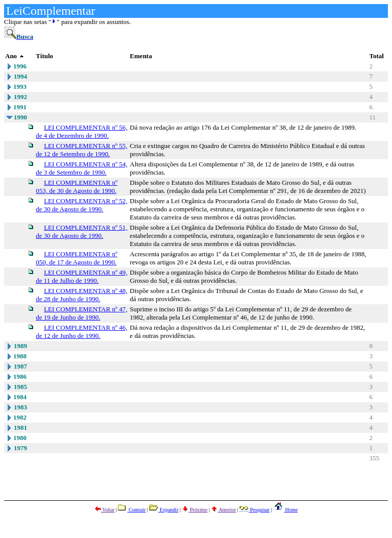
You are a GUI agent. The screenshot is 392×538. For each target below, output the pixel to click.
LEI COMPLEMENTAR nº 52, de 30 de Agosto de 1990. (81, 205)
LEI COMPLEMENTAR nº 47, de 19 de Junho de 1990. (81, 313)
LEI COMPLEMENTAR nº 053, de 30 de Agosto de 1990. (77, 187)
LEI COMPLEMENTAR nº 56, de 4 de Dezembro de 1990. (81, 131)
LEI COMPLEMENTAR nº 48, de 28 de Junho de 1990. (81, 295)
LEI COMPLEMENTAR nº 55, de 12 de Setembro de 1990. (81, 150)
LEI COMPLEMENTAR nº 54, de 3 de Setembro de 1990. (81, 168)
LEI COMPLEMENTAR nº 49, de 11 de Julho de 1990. (81, 276)
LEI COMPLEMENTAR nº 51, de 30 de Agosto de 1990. (81, 231)
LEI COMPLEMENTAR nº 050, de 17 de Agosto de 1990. (77, 258)
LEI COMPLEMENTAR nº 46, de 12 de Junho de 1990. (81, 332)
